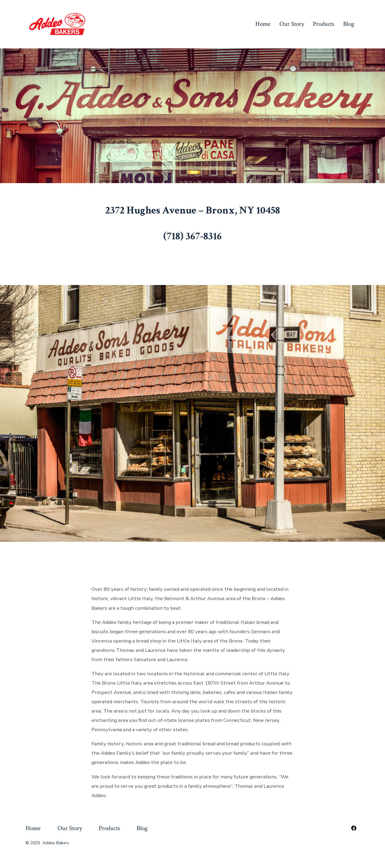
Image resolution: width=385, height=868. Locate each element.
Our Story (292, 24)
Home (263, 24)
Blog (349, 24)
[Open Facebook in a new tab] (354, 828)
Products (323, 24)
